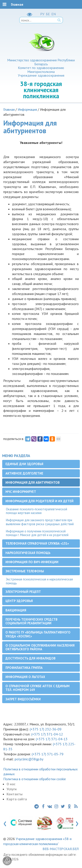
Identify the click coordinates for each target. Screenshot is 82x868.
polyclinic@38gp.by (29, 759)
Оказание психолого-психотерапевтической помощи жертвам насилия (37, 511)
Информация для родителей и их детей (39, 501)
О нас (11, 784)
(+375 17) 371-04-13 (52, 739)
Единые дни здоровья (24, 464)
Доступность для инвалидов (31, 658)
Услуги (12, 789)
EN (54, 14)
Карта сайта (17, 799)
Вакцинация (16, 610)
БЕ (48, 14)
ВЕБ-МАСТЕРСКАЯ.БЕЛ (61, 849)
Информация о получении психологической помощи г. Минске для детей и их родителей (37, 533)
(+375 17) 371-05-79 (48, 754)
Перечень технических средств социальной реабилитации (31, 621)
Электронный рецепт (23, 592)
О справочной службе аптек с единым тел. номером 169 (38, 688)
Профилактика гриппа (24, 668)
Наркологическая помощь (28, 553)
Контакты (15, 794)
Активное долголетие (24, 473)
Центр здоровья (19, 601)
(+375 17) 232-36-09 (45, 729)
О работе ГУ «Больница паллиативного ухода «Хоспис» (38, 634)
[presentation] (5, 823)
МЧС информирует (21, 492)
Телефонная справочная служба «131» (37, 543)
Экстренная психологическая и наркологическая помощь (39, 581)
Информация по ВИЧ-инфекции (32, 562)
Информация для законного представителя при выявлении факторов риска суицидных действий (40, 522)
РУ (42, 14)
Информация (27, 109)
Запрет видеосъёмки (23, 699)
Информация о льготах (25, 677)
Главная (9, 109)
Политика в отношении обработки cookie (35, 779)
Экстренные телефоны (25, 571)
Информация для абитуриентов (33, 482)
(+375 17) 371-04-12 (47, 734)
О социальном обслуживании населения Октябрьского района (40, 647)
